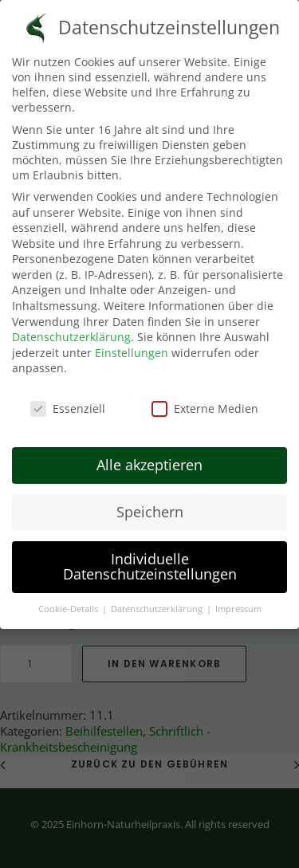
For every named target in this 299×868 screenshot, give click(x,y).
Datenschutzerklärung (71, 334)
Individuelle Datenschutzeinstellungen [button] (150, 563)
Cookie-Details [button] (69, 606)
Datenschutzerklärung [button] (158, 606)
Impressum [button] (238, 606)
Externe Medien (205, 405)
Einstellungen (132, 349)
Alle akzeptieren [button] (149, 461)
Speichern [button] (150, 508)
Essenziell (68, 405)
